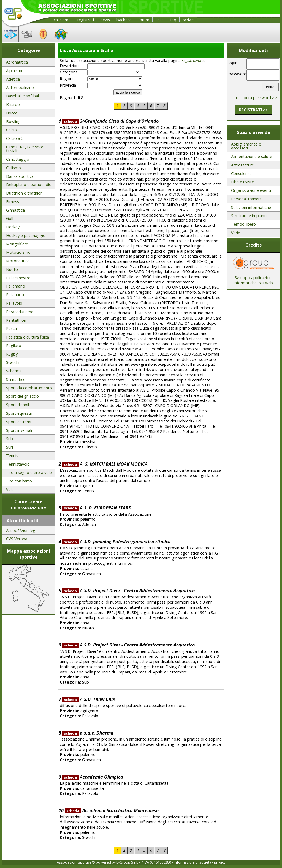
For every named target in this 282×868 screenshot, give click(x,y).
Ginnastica (15, 210)
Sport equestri (19, 413)
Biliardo (13, 104)
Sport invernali (19, 430)
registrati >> (253, 110)
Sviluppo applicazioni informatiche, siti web (253, 278)
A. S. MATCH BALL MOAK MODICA (105, 464)
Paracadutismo (20, 312)
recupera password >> (257, 98)
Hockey (13, 227)
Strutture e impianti (249, 216)
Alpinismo (15, 71)
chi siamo (62, 20)
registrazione (193, 60)
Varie (236, 233)
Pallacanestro (18, 278)
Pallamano (16, 286)
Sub (10, 439)
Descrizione (70, 66)
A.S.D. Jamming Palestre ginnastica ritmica (116, 542)
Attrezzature (242, 165)
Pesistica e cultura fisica (28, 337)
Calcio (11, 130)
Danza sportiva (20, 176)
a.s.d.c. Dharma (88, 733)
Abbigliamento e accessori (246, 146)
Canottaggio (18, 159)
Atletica (13, 79)
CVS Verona (17, 539)
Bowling (13, 122)
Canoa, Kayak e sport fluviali (25, 149)
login (233, 63)
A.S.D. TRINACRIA (89, 699)
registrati (86, 20)
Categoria (69, 72)
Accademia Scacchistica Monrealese (112, 810)
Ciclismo (13, 168)
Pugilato (14, 346)
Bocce (12, 113)
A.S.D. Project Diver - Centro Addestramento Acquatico (128, 591)
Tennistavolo (18, 464)
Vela (10, 489)
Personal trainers (246, 199)
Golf (10, 218)
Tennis (12, 456)
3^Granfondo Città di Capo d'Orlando (110, 121)
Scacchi (13, 362)
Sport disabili (18, 405)
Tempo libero (243, 224)
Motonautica (18, 261)
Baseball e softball (23, 96)
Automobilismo (20, 87)
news (105, 20)
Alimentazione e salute (252, 156)
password (237, 74)
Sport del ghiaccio (22, 396)
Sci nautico (16, 379)
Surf (10, 447)
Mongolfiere (17, 244)
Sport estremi (19, 422)
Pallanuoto (16, 295)
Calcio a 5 (15, 138)
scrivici (189, 20)
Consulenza (241, 174)
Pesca (11, 328)
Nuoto (12, 269)
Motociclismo (18, 252)
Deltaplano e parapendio (29, 185)
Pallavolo (14, 303)
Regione (67, 79)
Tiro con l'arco (19, 481)
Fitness (13, 202)
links (160, 20)
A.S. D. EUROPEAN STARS (96, 508)
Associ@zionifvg (21, 530)
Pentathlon (16, 320)
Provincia (68, 85)
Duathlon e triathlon (24, 193)
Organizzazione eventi (251, 190)
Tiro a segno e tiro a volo (29, 472)
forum (144, 20)
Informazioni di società (192, 862)
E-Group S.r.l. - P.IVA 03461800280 (144, 862)
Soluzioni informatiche (251, 207)
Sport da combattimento (29, 388)
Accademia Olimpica (93, 777)
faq (173, 20)
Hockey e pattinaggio (26, 235)
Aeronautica (17, 62)
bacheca (124, 20)
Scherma (14, 371)
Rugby (12, 354)
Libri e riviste (242, 182)
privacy (220, 862)
